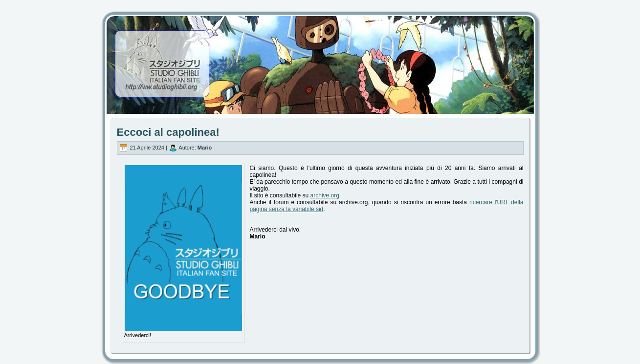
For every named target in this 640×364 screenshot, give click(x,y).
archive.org (325, 195)
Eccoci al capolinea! (168, 132)
